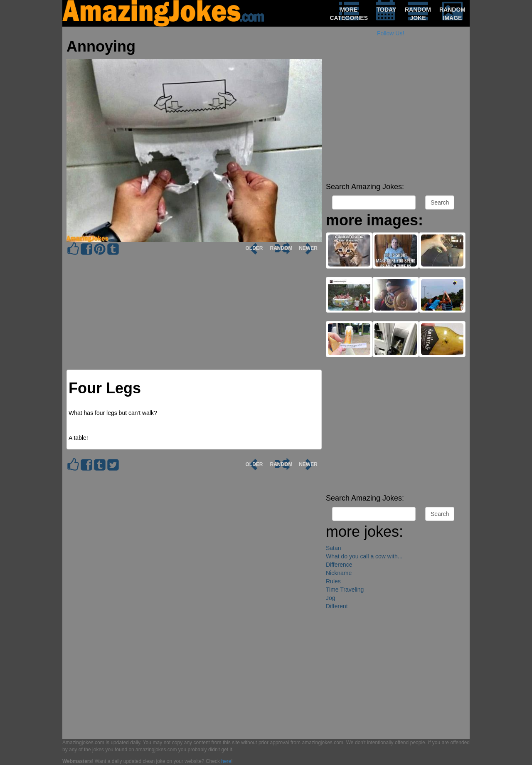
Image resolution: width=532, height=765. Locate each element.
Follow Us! (390, 33)
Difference (339, 565)
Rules (333, 581)
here (226, 761)
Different (337, 606)
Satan (334, 548)
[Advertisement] (396, 121)
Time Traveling (345, 590)
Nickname (339, 573)
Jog (331, 598)
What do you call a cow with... (364, 556)
